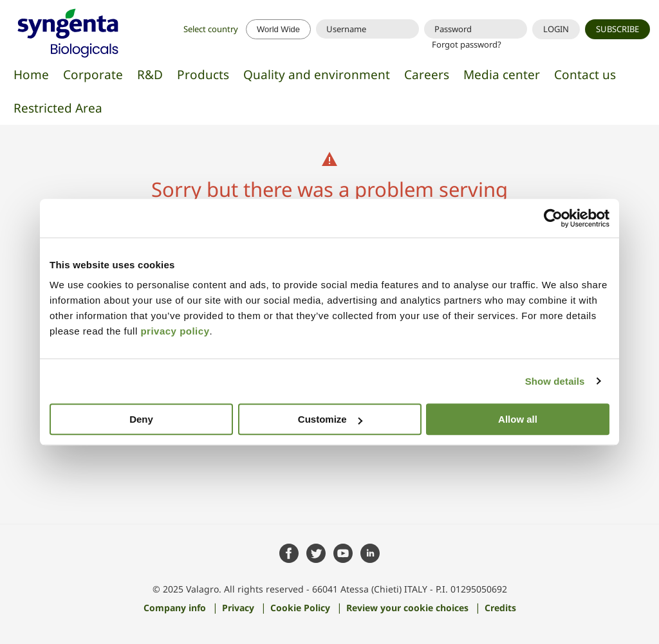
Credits (500, 607)
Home (31, 75)
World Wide (278, 29)
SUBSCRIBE (617, 29)
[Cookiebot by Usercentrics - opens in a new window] (553, 218)
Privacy (238, 607)
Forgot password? (467, 44)
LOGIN (556, 29)
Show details (555, 381)
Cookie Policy (300, 607)
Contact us (585, 75)
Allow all (518, 419)
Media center (502, 75)
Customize (330, 419)
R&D (150, 75)
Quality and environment (317, 75)
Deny (141, 419)
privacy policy (175, 331)
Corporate (93, 75)
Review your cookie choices (407, 607)
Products (203, 75)
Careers (427, 75)
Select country (212, 29)
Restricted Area (58, 108)
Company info (175, 607)
